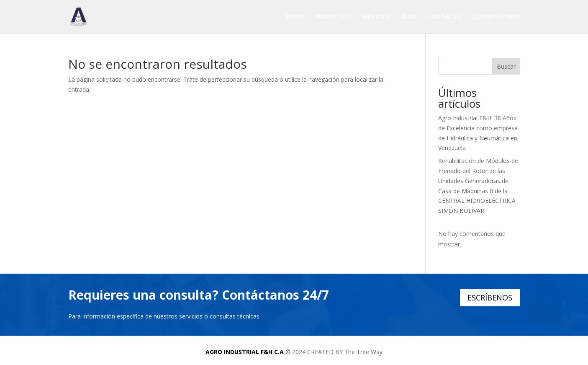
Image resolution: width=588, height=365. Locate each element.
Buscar (506, 66)
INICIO (294, 17)
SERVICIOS (376, 17)
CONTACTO (444, 17)
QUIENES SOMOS (496, 17)
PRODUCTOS (332, 17)
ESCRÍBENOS (490, 298)
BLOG (409, 17)
